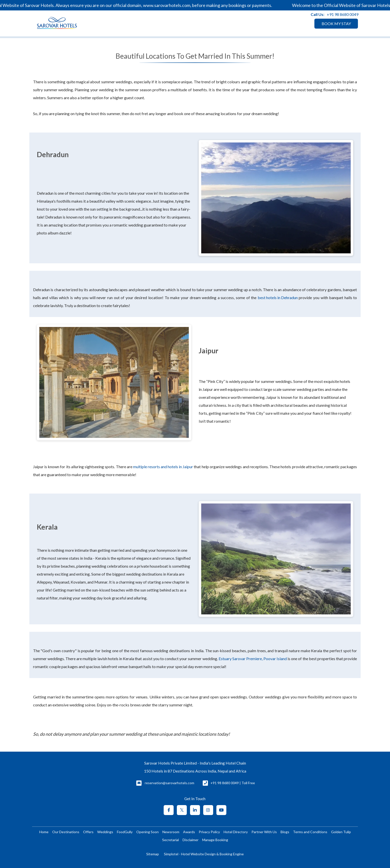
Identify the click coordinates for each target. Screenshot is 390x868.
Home (44, 832)
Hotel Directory (236, 832)
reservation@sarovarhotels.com (170, 783)
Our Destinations (66, 832)
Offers (88, 832)
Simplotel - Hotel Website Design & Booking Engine (204, 854)
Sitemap (153, 854)
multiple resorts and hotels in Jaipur (163, 467)
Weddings (105, 832)
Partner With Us (264, 832)
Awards (189, 832)
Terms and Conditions (310, 832)
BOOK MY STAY (336, 23)
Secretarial (171, 840)
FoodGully (125, 832)
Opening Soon (147, 832)
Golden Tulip (341, 832)
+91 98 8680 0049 (343, 14)
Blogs (285, 832)
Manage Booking (215, 840)
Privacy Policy (209, 832)
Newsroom (171, 832)
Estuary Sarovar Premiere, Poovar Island (253, 659)
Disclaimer (191, 840)
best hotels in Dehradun (278, 297)
